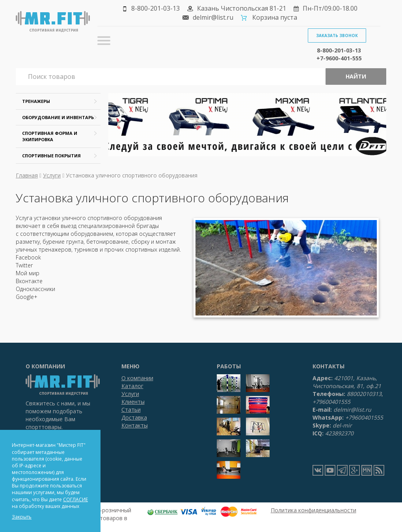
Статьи (131, 410)
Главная (27, 175)
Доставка (134, 417)
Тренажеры (36, 101)
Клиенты (133, 402)
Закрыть (22, 517)
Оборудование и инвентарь (58, 117)
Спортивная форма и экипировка (50, 136)
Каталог (132, 386)
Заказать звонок (337, 35)
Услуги (52, 175)
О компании (137, 378)
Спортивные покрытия (51, 156)
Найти (356, 76)
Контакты (135, 425)
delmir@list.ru (213, 17)
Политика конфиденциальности (314, 510)
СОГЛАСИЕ (75, 499)
